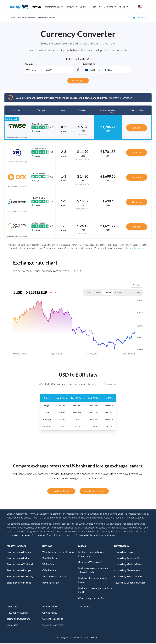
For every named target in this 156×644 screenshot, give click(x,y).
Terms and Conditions (19, 619)
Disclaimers (141, 18)
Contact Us (84, 607)
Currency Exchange (53, 619)
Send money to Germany (20, 577)
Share (136, 285)
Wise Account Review (54, 577)
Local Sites (12, 625)
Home (12, 18)
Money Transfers (16, 546)
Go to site (137, 128)
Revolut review (51, 583)
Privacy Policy (50, 607)
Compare (108, 7)
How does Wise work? (90, 563)
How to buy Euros (123, 553)
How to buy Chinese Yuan (127, 571)
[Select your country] (142, 7)
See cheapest (78, 80)
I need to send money (94, 492)
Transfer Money (52, 7)
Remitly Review (51, 559)
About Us (12, 607)
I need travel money (61, 492)
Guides (83, 7)
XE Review (48, 565)
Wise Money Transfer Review (58, 553)
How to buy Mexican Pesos (128, 565)
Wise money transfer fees (92, 599)
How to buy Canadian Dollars (130, 583)
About (122, 7)
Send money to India (18, 559)
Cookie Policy (50, 613)
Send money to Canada (19, 553)
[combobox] (34, 70)
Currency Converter (53, 625)
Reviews (70, 7)
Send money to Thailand (20, 565)
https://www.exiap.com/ (35, 514)
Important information (120, 98)
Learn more (140, 248)
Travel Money (121, 546)
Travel (95, 7)
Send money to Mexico (19, 583)
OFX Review (49, 571)
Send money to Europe (19, 571)
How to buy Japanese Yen (127, 559)
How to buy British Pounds (128, 577)
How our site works (17, 613)
